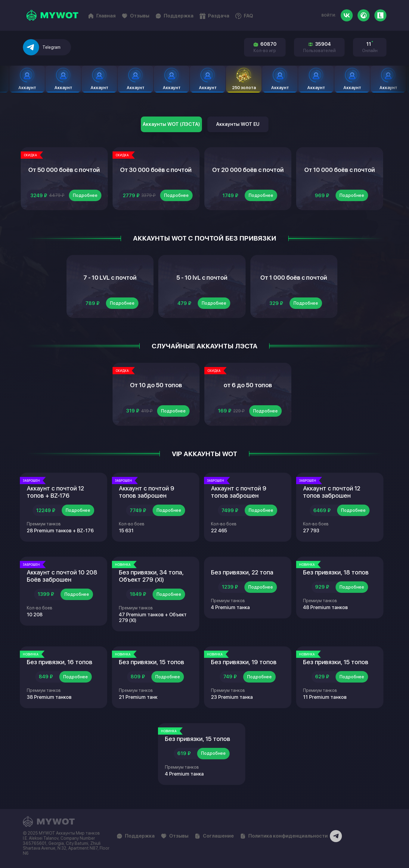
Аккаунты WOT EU (238, 124)
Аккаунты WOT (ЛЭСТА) (171, 124)
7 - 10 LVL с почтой (110, 278)
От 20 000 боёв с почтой (248, 170)
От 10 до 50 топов (156, 385)
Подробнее (85, 195)
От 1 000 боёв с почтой (294, 278)
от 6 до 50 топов (248, 385)
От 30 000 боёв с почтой (156, 170)
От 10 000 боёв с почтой (340, 170)
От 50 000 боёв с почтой (64, 170)
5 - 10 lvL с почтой (202, 278)
